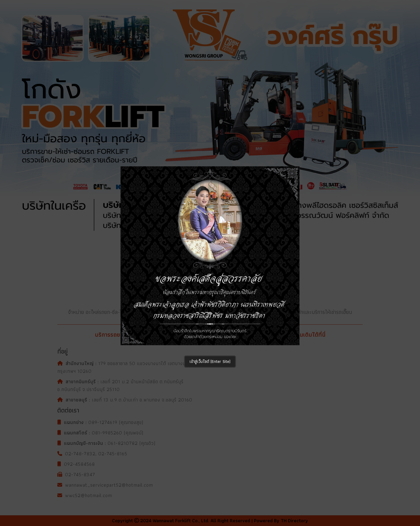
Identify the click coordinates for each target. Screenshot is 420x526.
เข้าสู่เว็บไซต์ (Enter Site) (210, 361)
